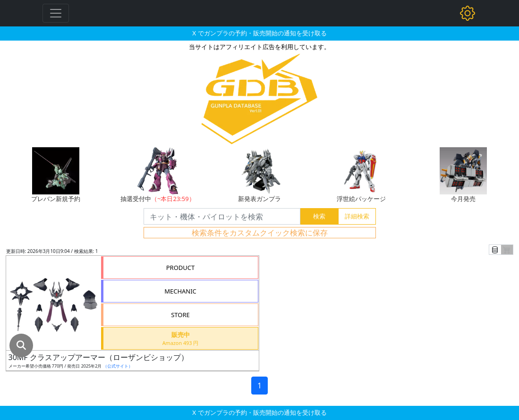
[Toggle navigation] (56, 13)
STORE (180, 315)
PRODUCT (181, 268)
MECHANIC (180, 291)
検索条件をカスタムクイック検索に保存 (260, 233)
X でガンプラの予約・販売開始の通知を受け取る (259, 33)
